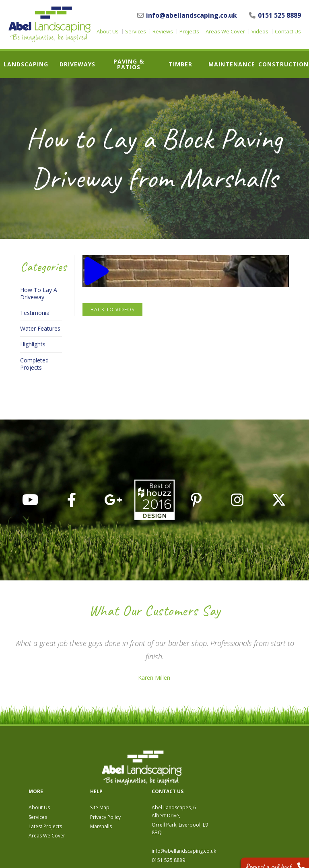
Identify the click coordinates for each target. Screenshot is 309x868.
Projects (189, 32)
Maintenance (232, 64)
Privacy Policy (193, 772)
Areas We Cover (225, 32)
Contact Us (288, 32)
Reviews (163, 32)
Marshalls (189, 782)
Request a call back (267, 856)
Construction (283, 64)
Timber (180, 64)
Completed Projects (34, 364)
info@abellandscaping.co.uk (187, 15)
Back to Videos (112, 310)
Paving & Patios (129, 64)
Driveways (77, 64)
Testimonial (35, 313)
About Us (108, 32)
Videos (260, 32)
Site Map (187, 763)
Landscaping (26, 64)
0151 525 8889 (275, 15)
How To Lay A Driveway (39, 294)
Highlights (33, 344)
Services (136, 32)
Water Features (40, 329)
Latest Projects (133, 782)
